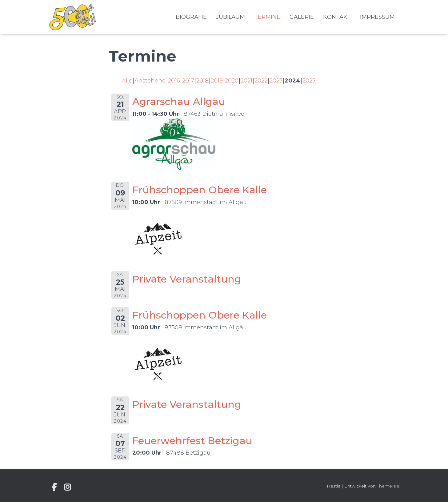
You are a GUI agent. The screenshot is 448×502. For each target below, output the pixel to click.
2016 (174, 81)
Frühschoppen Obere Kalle (200, 190)
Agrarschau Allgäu (179, 101)
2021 (246, 81)
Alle (127, 81)
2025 (309, 81)
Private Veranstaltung (187, 279)
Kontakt (337, 17)
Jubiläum (230, 17)
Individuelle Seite (54, 487)
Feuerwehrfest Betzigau (192, 441)
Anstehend (150, 81)
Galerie (302, 17)
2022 (261, 81)
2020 (232, 81)
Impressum (377, 17)
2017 (188, 81)
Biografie (191, 17)
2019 (217, 81)
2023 (276, 81)
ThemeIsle (388, 486)
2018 (202, 81)
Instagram (67, 487)
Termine (267, 17)
